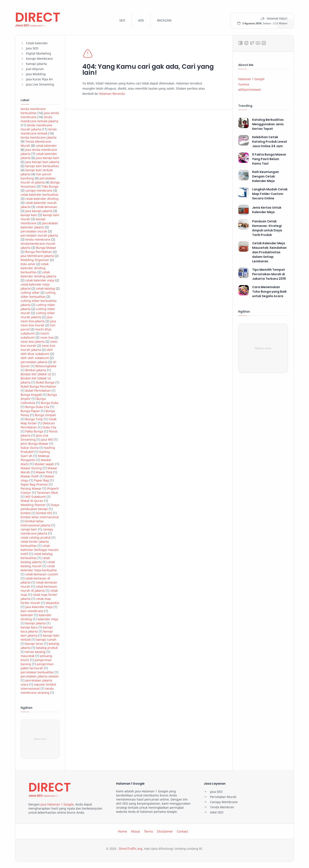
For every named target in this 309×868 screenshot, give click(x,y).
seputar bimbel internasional (38, 686)
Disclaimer (165, 831)
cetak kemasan (47, 207)
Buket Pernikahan (38, 390)
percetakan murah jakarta (39, 235)
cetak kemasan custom (42, 574)
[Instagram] (246, 43)
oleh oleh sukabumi (35, 358)
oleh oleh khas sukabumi (37, 352)
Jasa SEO (32, 48)
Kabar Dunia (30, 448)
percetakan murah (34, 231)
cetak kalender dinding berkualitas (35, 268)
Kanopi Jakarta (36, 64)
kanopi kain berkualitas (42, 166)
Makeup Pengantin (35, 458)
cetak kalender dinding (42, 199)
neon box (47, 337)
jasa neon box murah (38, 323)
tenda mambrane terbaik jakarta (39, 119)
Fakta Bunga (34, 431)
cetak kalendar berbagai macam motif (40, 550)
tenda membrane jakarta (39, 137)
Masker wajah (44, 464)
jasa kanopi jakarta (39, 211)
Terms (148, 831)
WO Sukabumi (36, 497)
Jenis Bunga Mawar (35, 444)
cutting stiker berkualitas (38, 295)
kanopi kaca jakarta (37, 629)
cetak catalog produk (36, 537)
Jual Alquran (35, 69)
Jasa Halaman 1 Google (57, 804)
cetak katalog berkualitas (37, 556)
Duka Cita (49, 427)
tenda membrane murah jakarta (36, 127)
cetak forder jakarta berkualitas (35, 544)
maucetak (28, 656)
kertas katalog (35, 652)
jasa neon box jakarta (36, 319)
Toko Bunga (50, 186)
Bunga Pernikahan (39, 252)
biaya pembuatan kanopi (40, 507)
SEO (122, 20)
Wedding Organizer (35, 260)
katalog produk (47, 648)
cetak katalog (45, 288)
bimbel (26, 513)
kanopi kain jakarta (37, 633)
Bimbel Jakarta (36, 370)
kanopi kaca (29, 627)
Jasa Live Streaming (40, 84)
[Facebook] (241, 43)
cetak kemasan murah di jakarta (39, 588)
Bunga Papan (30, 411)
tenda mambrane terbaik (39, 131)
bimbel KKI (44, 513)
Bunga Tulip (34, 419)
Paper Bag (42, 480)
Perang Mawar (31, 488)
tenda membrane (38, 239)
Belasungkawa (46, 366)
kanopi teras (34, 644)
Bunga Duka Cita (37, 407)
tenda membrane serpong (37, 691)
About (135, 831)
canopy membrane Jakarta (37, 531)
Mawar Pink (44, 472)
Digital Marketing (39, 53)
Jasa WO (47, 439)
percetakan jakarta (34, 362)
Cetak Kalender (37, 43)
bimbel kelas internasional (40, 517)
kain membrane (32, 611)
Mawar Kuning (31, 468)
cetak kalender (46, 146)
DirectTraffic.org (131, 849)
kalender (27, 615)
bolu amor (28, 264)
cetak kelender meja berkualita (39, 568)
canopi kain (29, 529)
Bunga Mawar (46, 248)
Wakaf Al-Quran (32, 501)
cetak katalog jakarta (35, 560)
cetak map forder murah (36, 601)
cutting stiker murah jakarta (38, 315)
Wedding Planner (33, 505)
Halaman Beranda (111, 94)
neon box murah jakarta (38, 348)
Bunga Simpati (45, 415)
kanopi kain (29, 215)
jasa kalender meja (39, 607)
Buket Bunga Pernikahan (38, 386)
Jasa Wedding (36, 74)
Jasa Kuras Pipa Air (39, 79)
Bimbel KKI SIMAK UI (36, 374)
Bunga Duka (50, 403)
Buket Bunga (45, 382)
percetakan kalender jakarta (39, 225)
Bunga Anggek (31, 395)
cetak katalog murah (38, 564)
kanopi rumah (46, 640)
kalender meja (48, 619)
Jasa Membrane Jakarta (37, 256)
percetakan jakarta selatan (40, 676)
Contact (182, 831)
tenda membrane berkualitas (33, 111)
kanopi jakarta (36, 623)
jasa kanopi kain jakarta (42, 162)
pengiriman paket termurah (37, 666)
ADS (141, 20)
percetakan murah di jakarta (38, 180)
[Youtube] (258, 43)
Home (122, 831)
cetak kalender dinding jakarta (38, 274)
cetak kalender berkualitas (40, 195)
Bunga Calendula (33, 401)
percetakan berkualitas (37, 672)
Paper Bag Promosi (34, 484)
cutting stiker (30, 293)
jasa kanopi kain (48, 158)
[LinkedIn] (264, 43)
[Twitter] (252, 43)
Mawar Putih (30, 476)
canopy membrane (39, 190)
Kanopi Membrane (39, 59)
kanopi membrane (33, 221)
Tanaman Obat (47, 493)
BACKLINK (164, 20)
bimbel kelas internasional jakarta (36, 523)
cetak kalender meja (40, 280)
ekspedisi (52, 603)
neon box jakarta (33, 342)
